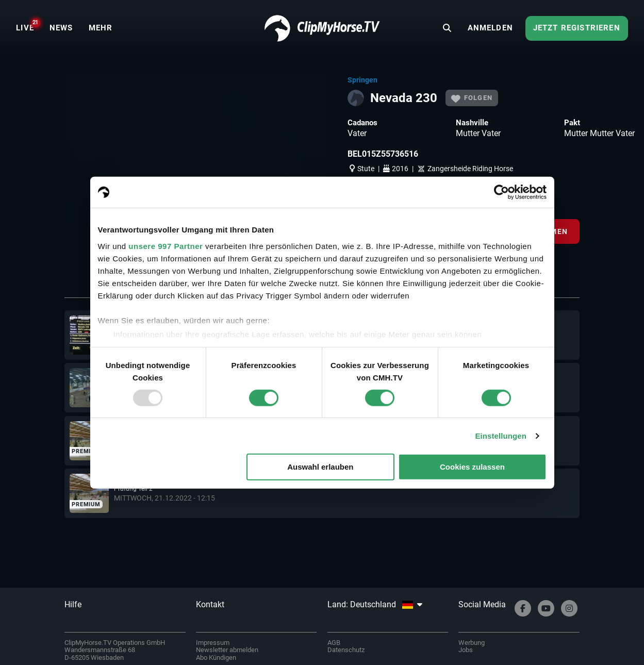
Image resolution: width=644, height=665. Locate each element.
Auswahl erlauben (320, 467)
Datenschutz (346, 650)
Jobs (466, 650)
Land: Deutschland (375, 604)
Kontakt (210, 604)
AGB (334, 643)
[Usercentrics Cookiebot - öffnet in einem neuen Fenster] (501, 192)
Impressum (213, 643)
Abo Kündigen (216, 658)
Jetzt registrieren (577, 28)
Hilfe (73, 604)
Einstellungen (501, 436)
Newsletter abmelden (227, 650)
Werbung (472, 643)
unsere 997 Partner (166, 246)
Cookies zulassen (472, 467)
